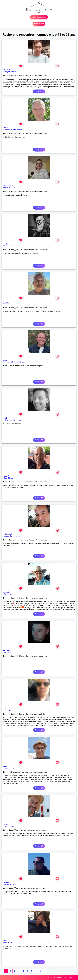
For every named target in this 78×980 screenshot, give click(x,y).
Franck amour (8, 186)
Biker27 (5, 244)
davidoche (6, 592)
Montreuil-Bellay (8, 536)
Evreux (5, 246)
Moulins (5, 826)
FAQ (50, 977)
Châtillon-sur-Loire (9, 130)
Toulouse (6, 942)
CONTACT (73, 977)
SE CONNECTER (39, 24)
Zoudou (5, 302)
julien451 (6, 940)
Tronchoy (6, 768)
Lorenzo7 (6, 476)
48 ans (13, 72)
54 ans (13, 304)
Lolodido (6, 766)
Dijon (4, 652)
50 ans (10, 652)
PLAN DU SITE (63, 977)
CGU (54, 977)
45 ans (14, 188)
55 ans (11, 246)
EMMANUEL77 (8, 70)
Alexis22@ (6, 882)
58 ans (12, 826)
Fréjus (5, 478)
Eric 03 (5, 824)
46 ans (22, 362)
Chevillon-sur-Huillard (10, 362)
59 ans (11, 478)
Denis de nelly (8, 534)
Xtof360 (5, 128)
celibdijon (6, 650)
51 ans (10, 594)
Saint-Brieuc (7, 884)
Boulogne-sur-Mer (9, 420)
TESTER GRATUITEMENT (39, 17)
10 (44, 971)
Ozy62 (5, 418)
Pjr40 (4, 708)
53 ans (19, 130)
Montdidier (6, 188)
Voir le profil (39, 91)
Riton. (5, 360)
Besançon (6, 72)
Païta (4, 594)
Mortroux (6, 304)
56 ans (18, 536)
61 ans (13, 768)
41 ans (19, 420)
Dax (4, 710)
